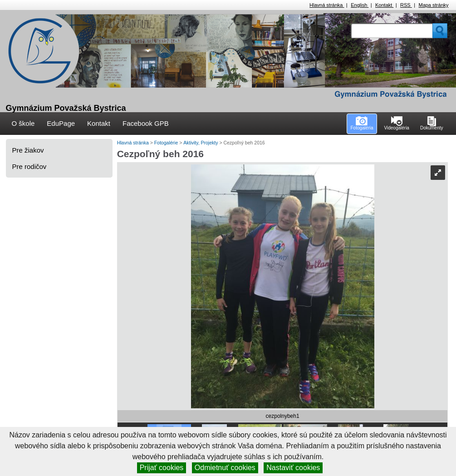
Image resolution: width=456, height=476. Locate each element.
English (360, 5)
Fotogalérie (167, 143)
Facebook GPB (146, 123)
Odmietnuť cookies (225, 468)
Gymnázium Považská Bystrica (66, 108)
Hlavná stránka (327, 5)
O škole (23, 123)
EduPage (61, 123)
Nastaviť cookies (293, 468)
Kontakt (384, 5)
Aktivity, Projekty (201, 143)
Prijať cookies (162, 468)
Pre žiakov (28, 150)
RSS (406, 5)
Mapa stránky (433, 5)
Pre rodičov (29, 166)
